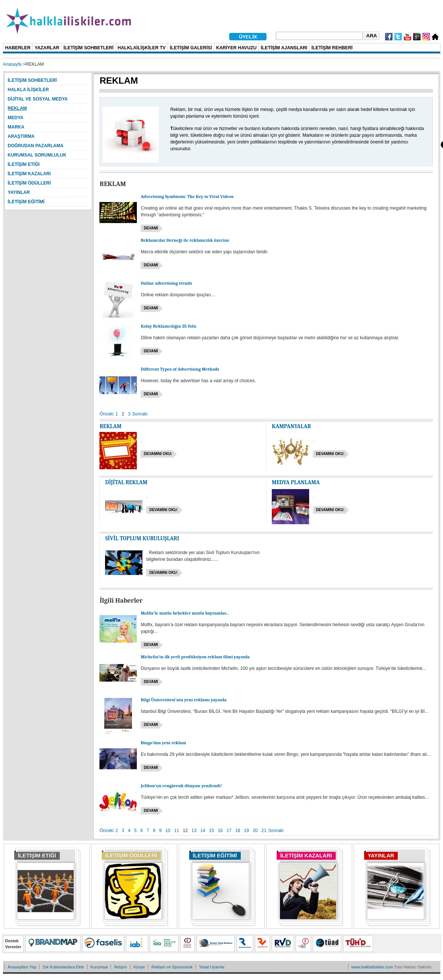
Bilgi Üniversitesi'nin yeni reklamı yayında (184, 700)
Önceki (106, 414)
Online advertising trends (166, 283)
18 (238, 831)
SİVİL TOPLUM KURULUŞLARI (142, 538)
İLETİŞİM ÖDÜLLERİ (131, 856)
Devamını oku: (158, 454)
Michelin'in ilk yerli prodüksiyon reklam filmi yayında (195, 657)
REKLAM (110, 426)
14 (203, 831)
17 (229, 831)
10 (168, 831)
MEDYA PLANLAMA (296, 482)
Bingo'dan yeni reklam (163, 743)
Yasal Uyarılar (212, 967)
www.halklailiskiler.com (372, 967)
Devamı (151, 228)
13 (194, 831)
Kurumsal (99, 967)
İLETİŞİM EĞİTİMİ (215, 856)
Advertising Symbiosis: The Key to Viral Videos (187, 197)
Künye (139, 967)
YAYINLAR (381, 856)
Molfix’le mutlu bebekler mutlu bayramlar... (185, 613)
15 (211, 831)
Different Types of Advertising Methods (180, 369)
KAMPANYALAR (291, 426)
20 (255, 831)
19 (247, 831)
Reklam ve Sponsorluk (172, 967)
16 (220, 831)
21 (264, 831)
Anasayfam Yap (22, 967)
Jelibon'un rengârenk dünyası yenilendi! (181, 786)
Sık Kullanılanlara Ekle (63, 967)
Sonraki (140, 414)
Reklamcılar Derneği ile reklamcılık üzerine (185, 240)
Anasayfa (12, 64)
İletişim (120, 967)
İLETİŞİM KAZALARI (306, 856)
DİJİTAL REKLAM (126, 482)
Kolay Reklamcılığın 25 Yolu (168, 326)
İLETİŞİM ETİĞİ (37, 856)
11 (177, 831)
